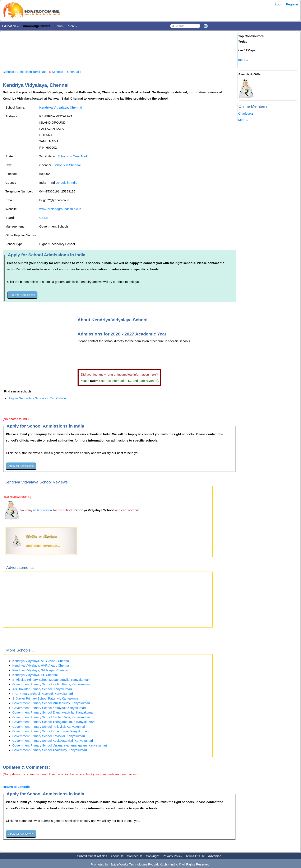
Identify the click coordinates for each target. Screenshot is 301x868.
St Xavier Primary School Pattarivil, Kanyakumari (46, 698)
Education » (10, 26)
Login (279, 4)
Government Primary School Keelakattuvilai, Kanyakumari (53, 741)
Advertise (215, 856)
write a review (43, 510)
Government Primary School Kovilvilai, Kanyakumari (49, 736)
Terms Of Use (195, 856)
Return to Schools (16, 787)
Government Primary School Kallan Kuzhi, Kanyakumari (51, 684)
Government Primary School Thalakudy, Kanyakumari (50, 750)
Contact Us (135, 856)
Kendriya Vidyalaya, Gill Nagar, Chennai (40, 670)
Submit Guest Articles (92, 856)
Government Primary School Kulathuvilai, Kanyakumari (50, 731)
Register (292, 4)
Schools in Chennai (65, 72)
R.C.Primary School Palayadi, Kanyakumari (43, 694)
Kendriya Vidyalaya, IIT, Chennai (35, 675)
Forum (59, 26)
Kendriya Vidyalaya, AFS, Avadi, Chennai (41, 661)
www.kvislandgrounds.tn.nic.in (60, 209)
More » (73, 26)
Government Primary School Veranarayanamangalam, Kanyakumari (60, 745)
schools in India (66, 183)
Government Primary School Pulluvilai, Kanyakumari (49, 727)
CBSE (44, 218)
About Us (117, 856)
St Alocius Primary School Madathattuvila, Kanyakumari (51, 680)
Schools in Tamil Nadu (33, 72)
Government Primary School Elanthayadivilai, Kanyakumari (53, 712)
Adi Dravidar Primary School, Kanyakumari (42, 689)
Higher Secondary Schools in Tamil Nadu (37, 398)
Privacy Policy (173, 856)
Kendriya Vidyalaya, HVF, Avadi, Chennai (41, 665)
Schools (8, 72)
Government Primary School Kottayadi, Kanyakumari (49, 708)
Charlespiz (246, 113)
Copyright (153, 856)
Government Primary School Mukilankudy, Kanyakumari (51, 703)
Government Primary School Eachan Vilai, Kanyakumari (51, 717)
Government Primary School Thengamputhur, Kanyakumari (53, 722)
